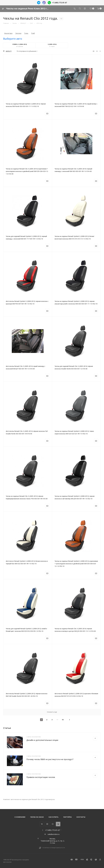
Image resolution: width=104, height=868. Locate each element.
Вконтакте (42, 824)
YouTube (53, 824)
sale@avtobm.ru (54, 834)
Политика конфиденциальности (54, 848)
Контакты (81, 817)
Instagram (47, 824)
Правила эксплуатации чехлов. (41, 777)
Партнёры (67, 817)
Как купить (54, 817)
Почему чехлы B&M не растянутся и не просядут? (50, 759)
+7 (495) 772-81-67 (59, 3)
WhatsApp (58, 824)
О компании (20, 817)
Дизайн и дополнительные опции (42, 740)
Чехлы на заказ (37, 817)
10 (63, 720)
